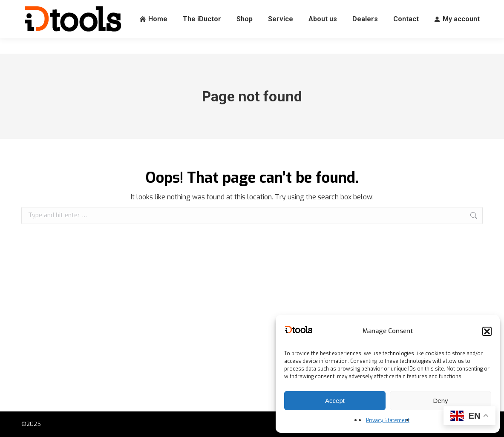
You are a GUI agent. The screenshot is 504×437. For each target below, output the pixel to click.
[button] (487, 331)
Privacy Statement (388, 420)
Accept (335, 401)
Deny (440, 401)
